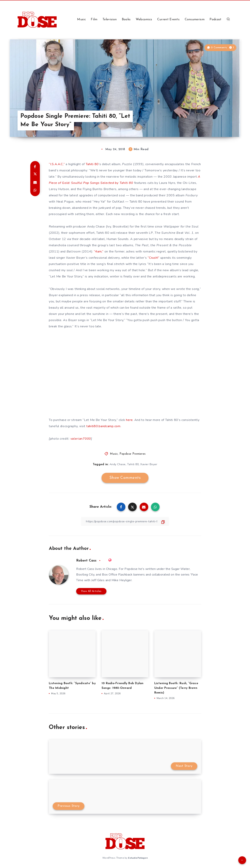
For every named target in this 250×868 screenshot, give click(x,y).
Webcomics (144, 19)
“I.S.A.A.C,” (57, 164)
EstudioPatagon (138, 858)
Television (110, 19)
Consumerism (195, 19)
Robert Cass (86, 561)
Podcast (215, 19)
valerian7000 (81, 439)
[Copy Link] (125, 521)
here (129, 420)
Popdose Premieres (133, 454)
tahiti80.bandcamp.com (103, 426)
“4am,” (99, 252)
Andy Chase (118, 464)
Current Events (168, 19)
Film (94, 19)
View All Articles (91, 591)
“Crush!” (154, 258)
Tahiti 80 (92, 164)
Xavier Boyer (149, 464)
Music (81, 19)
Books (126, 19)
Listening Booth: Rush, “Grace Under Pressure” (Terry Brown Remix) (176, 688)
